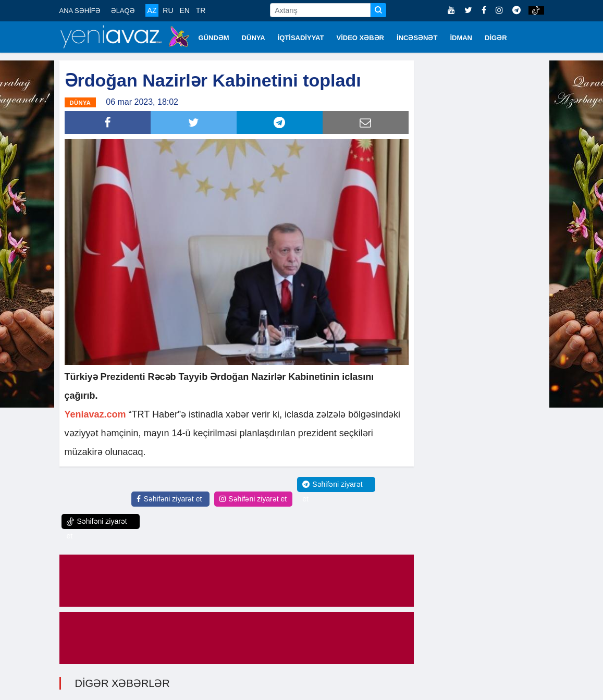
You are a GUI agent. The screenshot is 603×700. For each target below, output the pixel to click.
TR (201, 10)
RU (168, 10)
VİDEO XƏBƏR (361, 38)
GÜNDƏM (214, 38)
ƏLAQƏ (123, 11)
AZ (152, 10)
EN (184, 10)
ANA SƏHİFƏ (80, 11)
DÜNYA (254, 38)
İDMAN (461, 38)
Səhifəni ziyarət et (169, 499)
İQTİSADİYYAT (301, 38)
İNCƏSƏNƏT (417, 38)
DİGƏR (496, 38)
